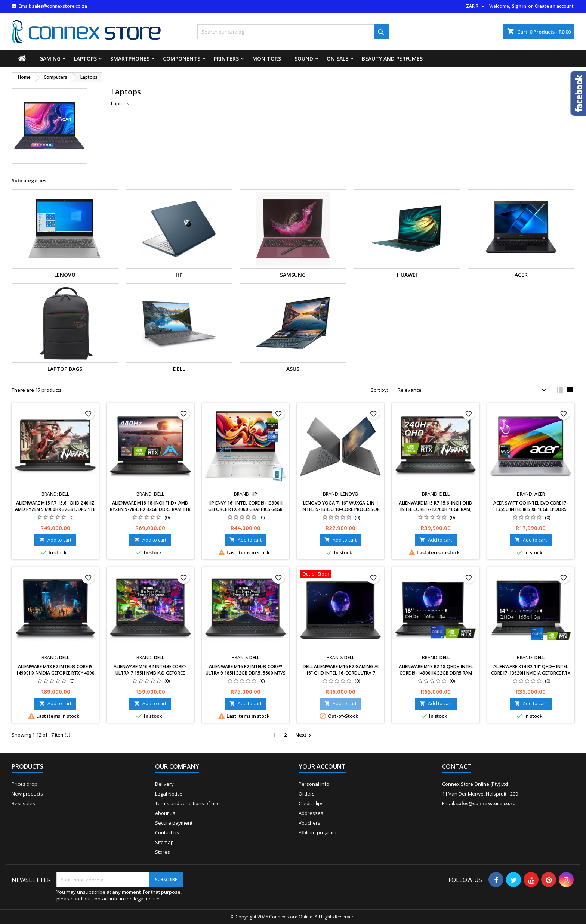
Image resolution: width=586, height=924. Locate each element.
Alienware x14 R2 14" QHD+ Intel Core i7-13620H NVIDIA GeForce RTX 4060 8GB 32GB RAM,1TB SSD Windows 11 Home (531, 676)
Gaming (50, 58)
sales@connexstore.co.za (60, 6)
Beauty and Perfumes (392, 58)
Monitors (267, 58)
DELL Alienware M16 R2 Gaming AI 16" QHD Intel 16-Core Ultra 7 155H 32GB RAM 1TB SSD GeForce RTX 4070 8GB (341, 676)
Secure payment (174, 823)
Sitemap (164, 842)
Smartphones (130, 58)
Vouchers (309, 823)
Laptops (85, 58)
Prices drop (24, 784)
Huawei (407, 275)
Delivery (164, 784)
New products (27, 794)
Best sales (23, 803)
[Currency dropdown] (476, 6)
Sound (304, 58)
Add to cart (55, 540)
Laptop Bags (65, 369)
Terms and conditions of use (187, 803)
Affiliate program (317, 832)
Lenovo (65, 275)
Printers (226, 58)
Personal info (314, 784)
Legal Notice (169, 794)
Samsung (293, 275)
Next (304, 735)
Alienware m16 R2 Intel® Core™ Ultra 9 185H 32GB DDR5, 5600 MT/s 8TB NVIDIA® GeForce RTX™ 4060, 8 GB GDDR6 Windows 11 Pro (246, 676)
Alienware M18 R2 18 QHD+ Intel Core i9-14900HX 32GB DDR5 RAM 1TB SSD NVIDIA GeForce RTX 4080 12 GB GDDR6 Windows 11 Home (436, 676)
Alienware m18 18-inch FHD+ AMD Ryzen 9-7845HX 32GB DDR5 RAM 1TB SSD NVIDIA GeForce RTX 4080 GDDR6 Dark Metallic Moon (150, 512)
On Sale (337, 58)
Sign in (519, 6)
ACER (521, 275)
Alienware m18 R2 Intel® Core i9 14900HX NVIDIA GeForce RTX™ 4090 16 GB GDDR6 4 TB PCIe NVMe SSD (55, 673)
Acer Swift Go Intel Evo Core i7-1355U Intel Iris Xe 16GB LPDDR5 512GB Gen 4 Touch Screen (531, 509)
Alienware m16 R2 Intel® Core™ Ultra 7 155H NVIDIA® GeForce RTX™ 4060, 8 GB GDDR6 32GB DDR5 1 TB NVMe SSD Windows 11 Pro (150, 676)
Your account (322, 766)
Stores (163, 852)
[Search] (293, 32)
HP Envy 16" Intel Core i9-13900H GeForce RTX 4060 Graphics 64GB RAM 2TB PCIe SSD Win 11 (245, 509)
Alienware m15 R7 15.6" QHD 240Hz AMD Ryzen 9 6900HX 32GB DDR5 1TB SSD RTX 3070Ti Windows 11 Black (55, 509)
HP (179, 275)
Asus (293, 369)
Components (182, 58)
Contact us (167, 832)
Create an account (554, 6)
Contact (457, 766)
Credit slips (311, 803)
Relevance (473, 390)
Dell (179, 369)
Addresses (311, 813)
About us (165, 813)
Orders (307, 794)
